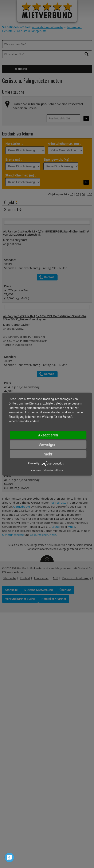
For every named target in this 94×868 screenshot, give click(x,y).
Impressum (36, 470)
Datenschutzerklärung (53, 470)
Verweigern (48, 444)
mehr (48, 454)
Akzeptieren (48, 435)
